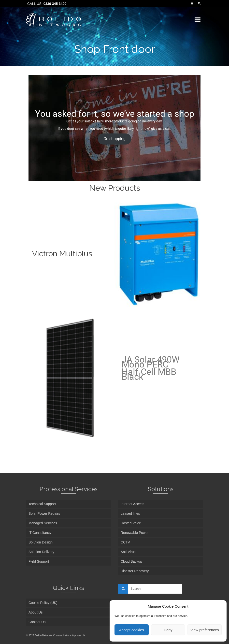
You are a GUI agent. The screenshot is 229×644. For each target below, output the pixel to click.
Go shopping (114, 139)
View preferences (205, 630)
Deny (168, 630)
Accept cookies (132, 630)
